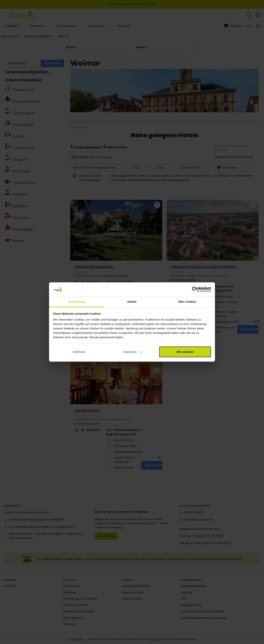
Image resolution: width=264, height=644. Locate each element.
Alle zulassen (185, 352)
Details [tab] (132, 302)
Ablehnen (79, 352)
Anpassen (132, 352)
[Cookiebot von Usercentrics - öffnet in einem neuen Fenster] (195, 290)
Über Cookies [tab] (187, 302)
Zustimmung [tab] (77, 302)
